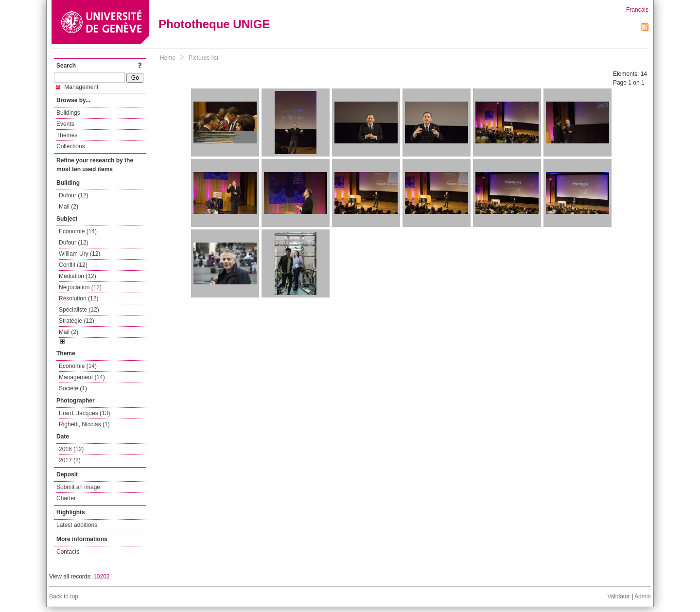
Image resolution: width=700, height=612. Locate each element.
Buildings (68, 113)
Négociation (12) (80, 287)
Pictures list (203, 58)
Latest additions (77, 525)
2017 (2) (70, 460)
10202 (101, 577)
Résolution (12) (79, 298)
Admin (643, 596)
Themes (67, 135)
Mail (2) (69, 207)
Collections (71, 146)
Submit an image (78, 487)
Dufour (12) (74, 195)
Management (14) (82, 377)
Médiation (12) (78, 276)
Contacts (68, 552)
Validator (618, 596)
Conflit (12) (73, 265)
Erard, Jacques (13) (84, 413)
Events (65, 124)
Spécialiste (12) (79, 310)
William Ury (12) (79, 254)
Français (637, 10)
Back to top (64, 596)
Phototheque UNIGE (214, 24)
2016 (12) (71, 449)
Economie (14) (78, 231)
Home (168, 58)
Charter (66, 498)
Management (77, 87)
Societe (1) (73, 388)
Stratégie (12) (77, 321)
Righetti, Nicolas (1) (84, 424)
